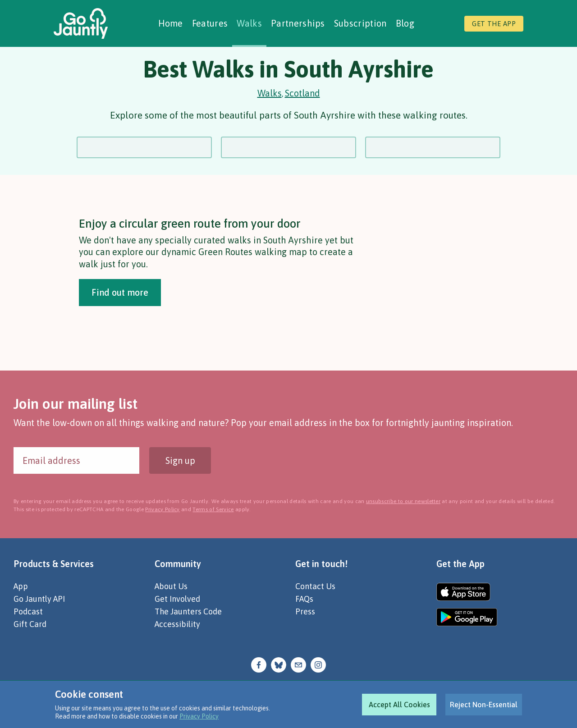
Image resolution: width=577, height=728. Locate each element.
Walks (249, 23)
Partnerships (298, 23)
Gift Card (30, 624)
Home (171, 23)
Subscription (360, 23)
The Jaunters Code (188, 611)
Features (210, 23)
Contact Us (315, 586)
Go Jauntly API (39, 599)
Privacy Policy (199, 716)
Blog (405, 23)
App (21, 586)
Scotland (302, 93)
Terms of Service (213, 509)
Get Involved (177, 599)
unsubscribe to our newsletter (403, 501)
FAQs (304, 599)
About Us (171, 586)
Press (305, 611)
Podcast (28, 611)
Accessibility (177, 624)
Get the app (494, 24)
